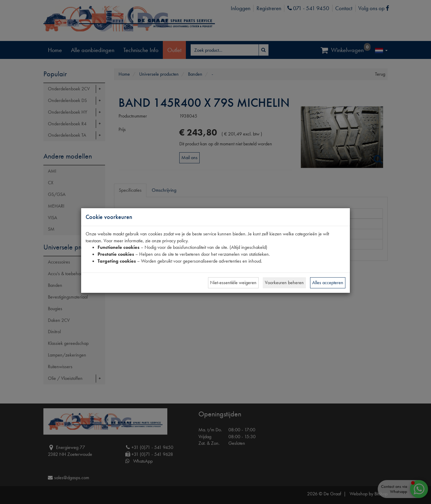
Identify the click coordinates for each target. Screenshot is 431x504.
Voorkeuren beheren (284, 283)
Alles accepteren (328, 283)
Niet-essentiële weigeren (233, 283)
